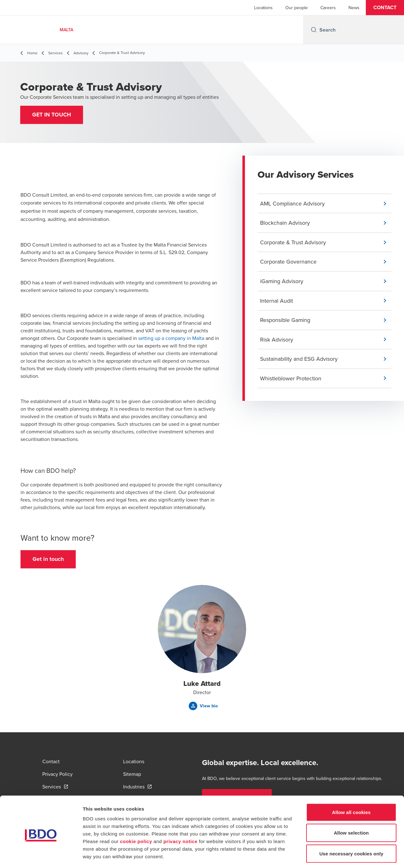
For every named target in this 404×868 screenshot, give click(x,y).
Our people (297, 8)
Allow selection (351, 806)
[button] (385, 8)
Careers (328, 8)
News (354, 8)
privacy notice (181, 814)
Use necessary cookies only (351, 826)
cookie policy (136, 814)
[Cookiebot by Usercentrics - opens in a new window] (41, 856)
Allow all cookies (351, 785)
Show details (331, 856)
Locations (263, 8)
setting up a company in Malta (171, 339)
